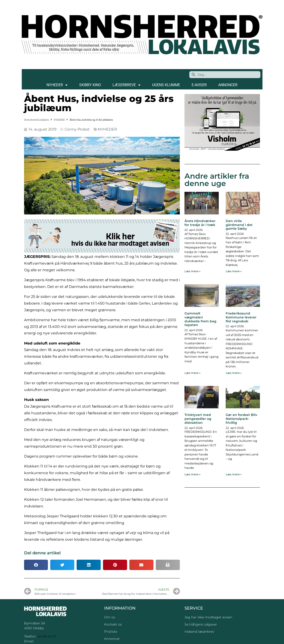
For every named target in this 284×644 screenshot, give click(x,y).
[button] (36, 565)
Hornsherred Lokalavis (37, 120)
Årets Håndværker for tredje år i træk (200, 223)
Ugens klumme (166, 85)
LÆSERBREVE (126, 85)
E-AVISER (199, 85)
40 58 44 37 (47, 636)
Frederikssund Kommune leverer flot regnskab (241, 317)
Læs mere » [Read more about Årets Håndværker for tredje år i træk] (192, 271)
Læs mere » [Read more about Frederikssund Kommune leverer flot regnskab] (234, 373)
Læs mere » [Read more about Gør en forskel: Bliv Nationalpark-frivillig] (234, 474)
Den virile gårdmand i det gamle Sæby (239, 225)
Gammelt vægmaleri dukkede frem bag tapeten (200, 319)
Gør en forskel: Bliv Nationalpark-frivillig (241, 419)
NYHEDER (57, 85)
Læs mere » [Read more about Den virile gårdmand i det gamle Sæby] (234, 271)
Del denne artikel (42, 553)
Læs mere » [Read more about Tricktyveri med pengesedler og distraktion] (192, 474)
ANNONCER (228, 85)
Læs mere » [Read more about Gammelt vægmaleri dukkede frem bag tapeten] (192, 373)
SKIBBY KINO (90, 85)
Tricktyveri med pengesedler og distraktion (198, 419)
